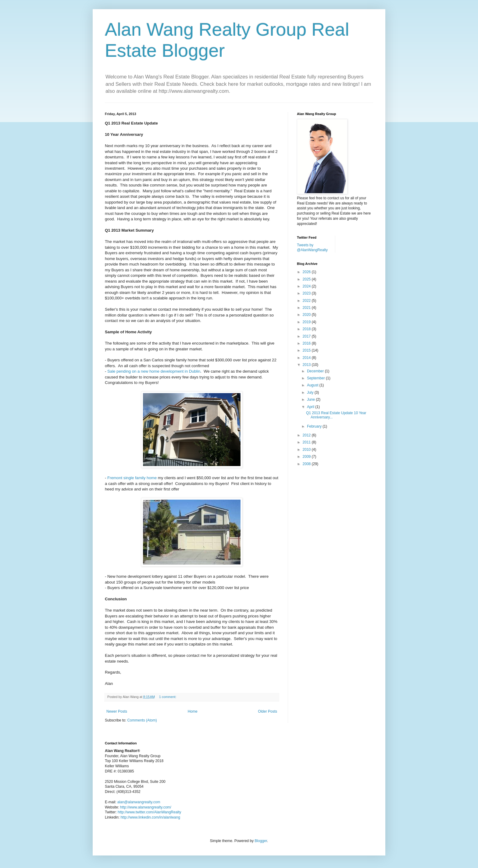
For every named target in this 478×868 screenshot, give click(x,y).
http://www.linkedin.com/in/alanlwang (150, 817)
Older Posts (268, 711)
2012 (307, 435)
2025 (307, 279)
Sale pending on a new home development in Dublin (154, 371)
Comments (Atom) (142, 720)
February (315, 426)
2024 (307, 286)
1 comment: (168, 697)
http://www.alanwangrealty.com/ (146, 807)
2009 (307, 457)
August (313, 385)
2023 (307, 293)
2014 (307, 358)
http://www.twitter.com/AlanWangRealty (149, 812)
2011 (307, 442)
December (316, 371)
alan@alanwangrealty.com (139, 802)
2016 (307, 343)
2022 (307, 301)
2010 (307, 450)
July (311, 392)
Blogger (261, 841)
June (311, 400)
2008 (307, 464)
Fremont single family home (132, 478)
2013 (307, 365)
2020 (307, 315)
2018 (307, 329)
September (316, 378)
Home (193, 711)
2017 (307, 336)
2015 (307, 350)
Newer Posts (117, 711)
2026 (307, 272)
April (311, 407)
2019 (307, 322)
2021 (307, 308)
